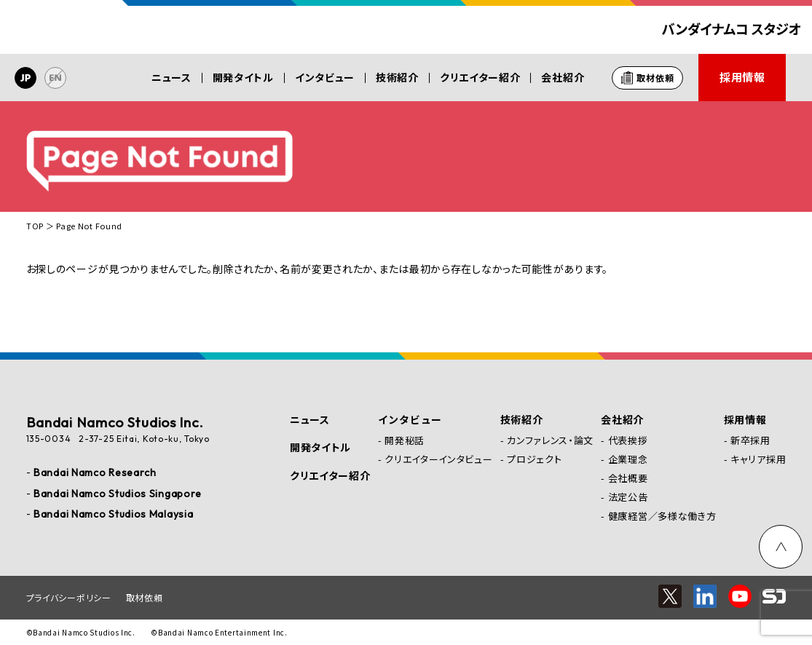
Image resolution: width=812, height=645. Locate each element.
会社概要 (628, 478)
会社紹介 (563, 77)
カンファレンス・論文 (550, 440)
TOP (35, 226)
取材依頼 (145, 597)
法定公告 (628, 497)
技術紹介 (397, 77)
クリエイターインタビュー (438, 459)
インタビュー (325, 77)
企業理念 (628, 459)
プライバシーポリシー (69, 597)
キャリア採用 (758, 459)
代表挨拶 (628, 440)
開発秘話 (405, 440)
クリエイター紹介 (480, 77)
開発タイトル (243, 77)
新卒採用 (750, 440)
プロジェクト (534, 459)
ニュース (172, 77)
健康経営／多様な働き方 (662, 516)
